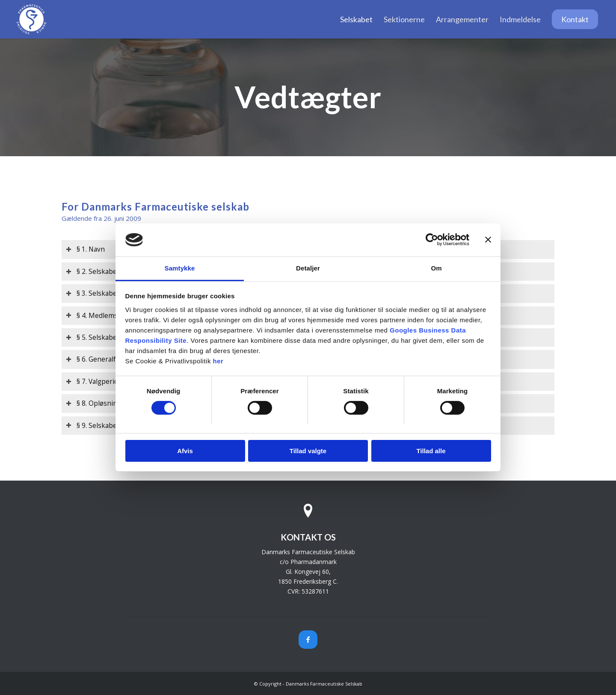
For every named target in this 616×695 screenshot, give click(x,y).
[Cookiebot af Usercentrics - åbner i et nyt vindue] (432, 240)
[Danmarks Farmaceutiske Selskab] (31, 19)
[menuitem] (356, 19)
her (218, 361)
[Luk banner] (488, 240)
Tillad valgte (308, 451)
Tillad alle (431, 451)
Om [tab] (436, 268)
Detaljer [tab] (308, 268)
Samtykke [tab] (180, 268)
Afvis (185, 451)
